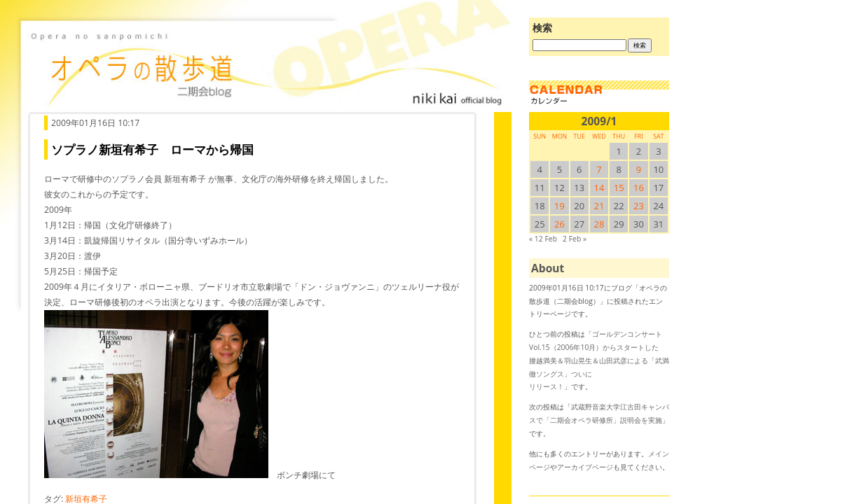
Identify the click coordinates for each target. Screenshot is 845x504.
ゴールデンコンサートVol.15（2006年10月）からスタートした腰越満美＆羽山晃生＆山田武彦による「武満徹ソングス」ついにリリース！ (599, 360)
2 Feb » (575, 239)
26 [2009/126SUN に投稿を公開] (559, 224)
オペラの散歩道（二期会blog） (266, 66)
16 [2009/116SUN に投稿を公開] (639, 188)
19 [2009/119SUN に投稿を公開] (559, 206)
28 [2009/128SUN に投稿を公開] (599, 224)
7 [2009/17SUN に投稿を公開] (599, 169)
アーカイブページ (585, 467)
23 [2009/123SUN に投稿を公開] (639, 206)
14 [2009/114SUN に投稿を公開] (599, 188)
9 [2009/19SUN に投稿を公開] (639, 169)
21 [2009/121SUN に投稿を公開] (599, 206)
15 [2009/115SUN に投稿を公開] (619, 188)
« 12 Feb (543, 239)
